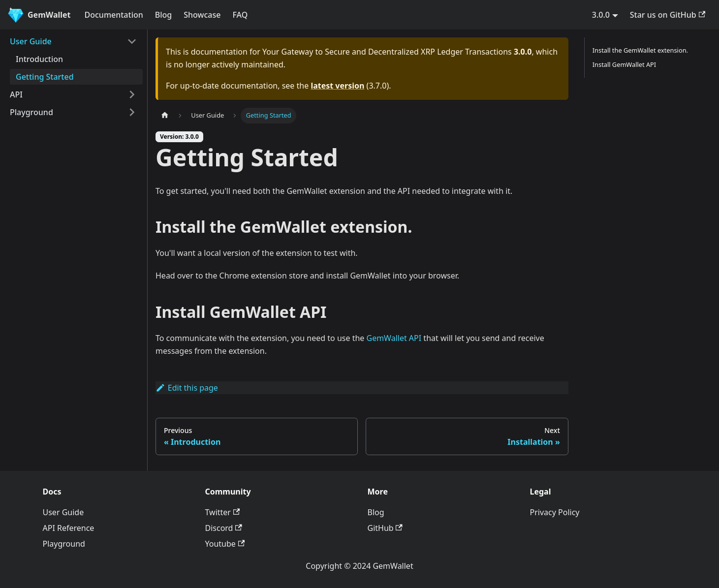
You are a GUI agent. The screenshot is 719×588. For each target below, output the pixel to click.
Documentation (114, 15)
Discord (224, 528)
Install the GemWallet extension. (640, 50)
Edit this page (187, 388)
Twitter (223, 512)
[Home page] (165, 115)
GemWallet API (394, 338)
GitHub (385, 528)
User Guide (31, 41)
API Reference (69, 528)
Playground (31, 112)
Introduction (39, 59)
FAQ (240, 15)
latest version (337, 86)
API (16, 94)
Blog (163, 15)
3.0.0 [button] (601, 15)
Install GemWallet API (624, 64)
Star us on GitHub (668, 15)
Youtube (225, 544)
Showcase (202, 15)
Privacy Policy (555, 512)
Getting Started (45, 77)
